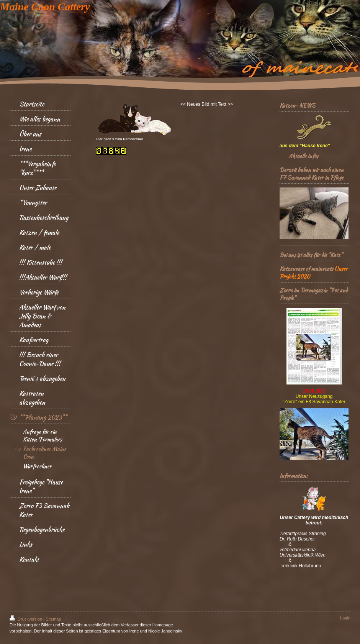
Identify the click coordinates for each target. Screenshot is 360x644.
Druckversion (26, 619)
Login (345, 618)
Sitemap (53, 619)
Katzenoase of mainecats (306, 269)
